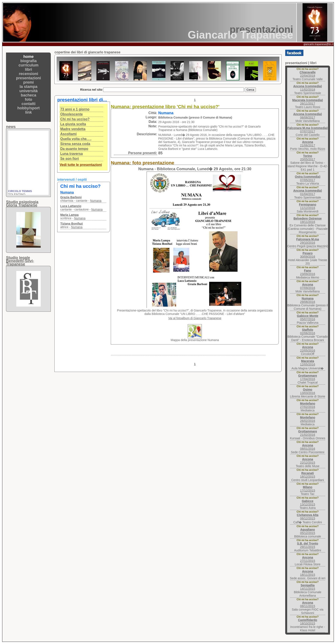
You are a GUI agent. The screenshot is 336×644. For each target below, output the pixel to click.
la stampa (29, 87)
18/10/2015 (308, 622)
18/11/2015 (307, 573)
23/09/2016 (307, 272)
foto (28, 99)
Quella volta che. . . (76, 139)
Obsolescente (71, 114)
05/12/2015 (307, 531)
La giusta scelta (73, 124)
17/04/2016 (307, 377)
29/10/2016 (307, 241)
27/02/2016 (308, 405)
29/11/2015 (308, 545)
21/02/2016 (307, 433)
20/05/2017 (307, 158)
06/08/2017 (307, 116)
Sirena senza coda (75, 144)
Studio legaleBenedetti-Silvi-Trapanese (20, 261)
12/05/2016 (307, 363)
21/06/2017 (307, 144)
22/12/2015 (307, 461)
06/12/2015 (308, 517)
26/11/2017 (308, 102)
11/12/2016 (307, 206)
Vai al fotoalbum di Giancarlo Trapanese (195, 318)
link (29, 112)
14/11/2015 (307, 587)
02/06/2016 (307, 331)
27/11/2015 (307, 559)
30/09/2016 (307, 255)
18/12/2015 (307, 475)
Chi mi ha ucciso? (75, 119)
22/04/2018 (308, 74)
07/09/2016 (307, 286)
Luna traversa (71, 154)
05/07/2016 (308, 317)
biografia (28, 61)
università (29, 91)
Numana (96, 201)
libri (29, 69)
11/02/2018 (307, 88)
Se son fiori (70, 159)
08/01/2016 (307, 447)
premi (29, 82)
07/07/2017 (307, 130)
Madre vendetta (73, 129)
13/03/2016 (307, 391)
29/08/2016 (307, 300)
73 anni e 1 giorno (75, 109)
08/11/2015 (307, 604)
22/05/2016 (307, 349)
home (28, 57)
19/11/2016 (308, 220)
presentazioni (28, 78)
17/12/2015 (307, 489)
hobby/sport (28, 108)
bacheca (28, 95)
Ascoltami (68, 134)
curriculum (29, 65)
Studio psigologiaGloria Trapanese (22, 204)
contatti (29, 104)
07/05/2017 (308, 178)
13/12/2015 (307, 503)
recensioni (28, 74)
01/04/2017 (307, 192)
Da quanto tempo (74, 149)
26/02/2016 (308, 419)
